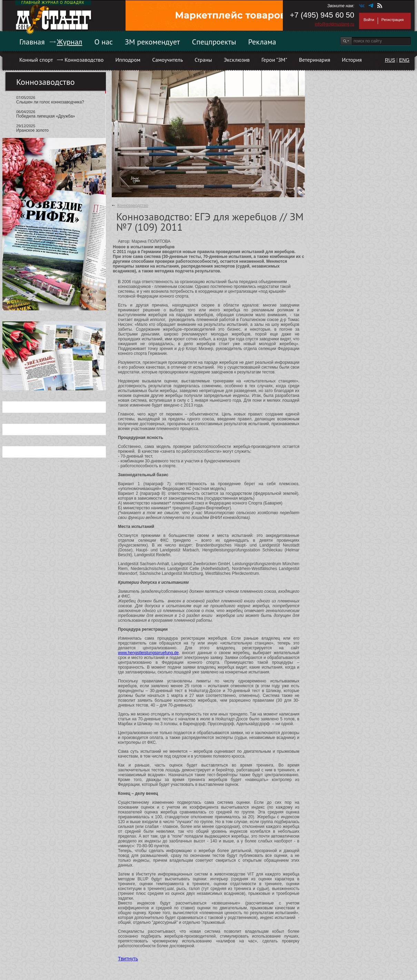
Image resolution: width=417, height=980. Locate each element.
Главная (32, 42)
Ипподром (128, 60)
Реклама (262, 42)
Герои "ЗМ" (274, 60)
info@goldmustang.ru (335, 24)
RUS (390, 60)
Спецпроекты (214, 42)
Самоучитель (167, 60)
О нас (103, 42)
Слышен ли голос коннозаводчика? (50, 102)
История (352, 60)
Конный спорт (36, 60)
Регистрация (393, 20)
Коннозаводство (84, 60)
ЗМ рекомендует (152, 42)
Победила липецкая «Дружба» (46, 116)
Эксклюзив (237, 60)
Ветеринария (315, 60)
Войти (369, 20)
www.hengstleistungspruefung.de (148, 653)
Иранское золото (32, 130)
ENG (404, 60)
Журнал (70, 42)
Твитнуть (128, 959)
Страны (203, 60)
